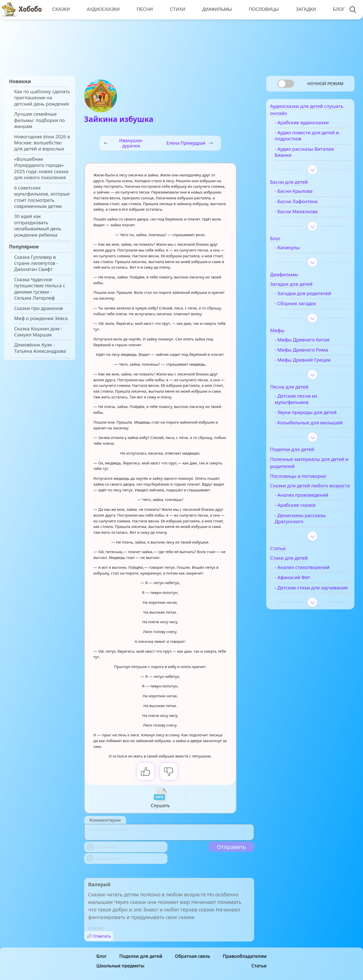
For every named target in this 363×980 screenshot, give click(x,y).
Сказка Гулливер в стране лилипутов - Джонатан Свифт (36, 263)
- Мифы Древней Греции (310, 362)
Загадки (304, 9)
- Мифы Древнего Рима (309, 352)
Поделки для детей (141, 956)
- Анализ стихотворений (310, 583)
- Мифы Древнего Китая (310, 342)
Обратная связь (193, 956)
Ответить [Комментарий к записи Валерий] (102, 936)
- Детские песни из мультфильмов (303, 401)
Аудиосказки (103, 9)
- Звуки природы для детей (313, 415)
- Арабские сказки (302, 521)
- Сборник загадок (303, 306)
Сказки (61, 9)
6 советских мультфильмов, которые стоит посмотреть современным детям (42, 197)
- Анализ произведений (309, 511)
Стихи (176, 9)
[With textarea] (169, 832)
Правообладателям (245, 956)
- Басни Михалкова (304, 214)
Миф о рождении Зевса (41, 318)
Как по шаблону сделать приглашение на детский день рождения (42, 98)
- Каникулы (295, 250)
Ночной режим (325, 84)
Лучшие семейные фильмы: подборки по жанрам (39, 120)
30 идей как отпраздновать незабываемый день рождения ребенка (38, 225)
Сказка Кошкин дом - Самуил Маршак (38, 332)
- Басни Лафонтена (304, 204)
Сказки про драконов (38, 308)
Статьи (259, 966)
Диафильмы (216, 9)
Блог (337, 9)
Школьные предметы (120, 966)
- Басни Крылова (301, 194)
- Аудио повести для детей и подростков (314, 138)
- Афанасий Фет (300, 593)
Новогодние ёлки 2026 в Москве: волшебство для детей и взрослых (42, 143)
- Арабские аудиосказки (309, 125)
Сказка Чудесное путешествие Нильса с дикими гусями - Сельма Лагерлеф (40, 289)
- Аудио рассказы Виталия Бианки (312, 154)
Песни (144, 9)
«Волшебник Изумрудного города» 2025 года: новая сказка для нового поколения (41, 168)
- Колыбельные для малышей (304, 428)
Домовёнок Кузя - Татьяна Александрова (40, 348)
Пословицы (262, 9)
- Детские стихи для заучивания (305, 606)
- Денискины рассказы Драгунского (308, 534)
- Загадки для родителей (310, 296)
